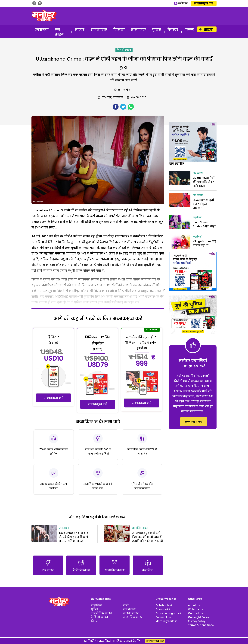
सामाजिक (138, 30)
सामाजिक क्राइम (140, 528)
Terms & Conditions (201, 625)
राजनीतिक (99, 30)
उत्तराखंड (118, 97)
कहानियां (42, 30)
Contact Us (195, 613)
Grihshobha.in (165, 605)
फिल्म (189, 30)
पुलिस (157, 30)
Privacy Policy (197, 621)
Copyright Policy (199, 617)
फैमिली (119, 30)
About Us (194, 605)
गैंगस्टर (173, 30)
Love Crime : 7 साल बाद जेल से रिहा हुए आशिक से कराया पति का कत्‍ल (74, 537)
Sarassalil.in (163, 617)
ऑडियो (208, 30)
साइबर (80, 30)
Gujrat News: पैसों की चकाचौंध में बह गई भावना (204, 182)
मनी (126, 605)
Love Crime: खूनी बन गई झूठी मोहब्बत (203, 204)
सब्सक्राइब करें (204, 3)
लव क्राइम (59, 32)
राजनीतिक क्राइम (102, 613)
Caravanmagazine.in (169, 613)
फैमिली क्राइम (124, 50)
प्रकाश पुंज (124, 90)
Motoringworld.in (166, 621)
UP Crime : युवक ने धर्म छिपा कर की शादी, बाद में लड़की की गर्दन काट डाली (147, 537)
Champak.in (163, 609)
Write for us (195, 609)
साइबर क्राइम (131, 613)
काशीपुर (107, 97)
